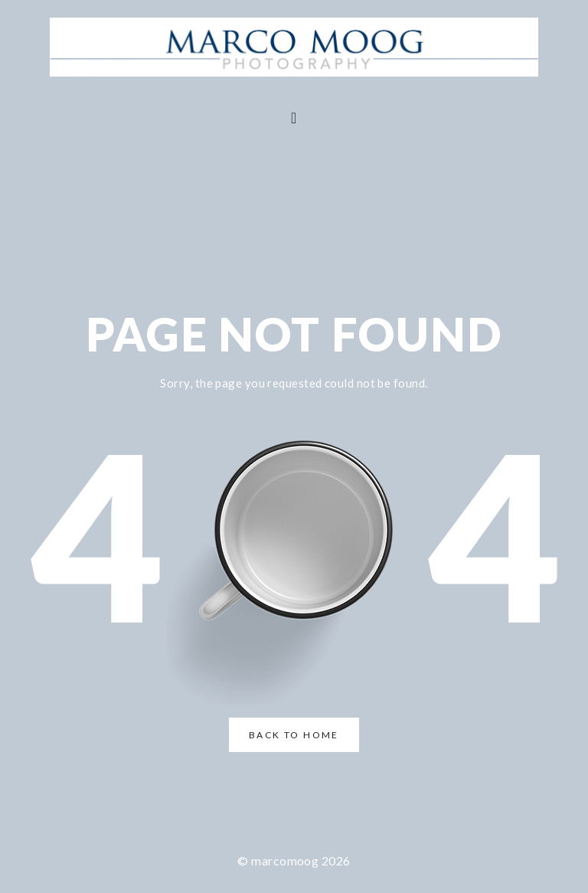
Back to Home (294, 735)
